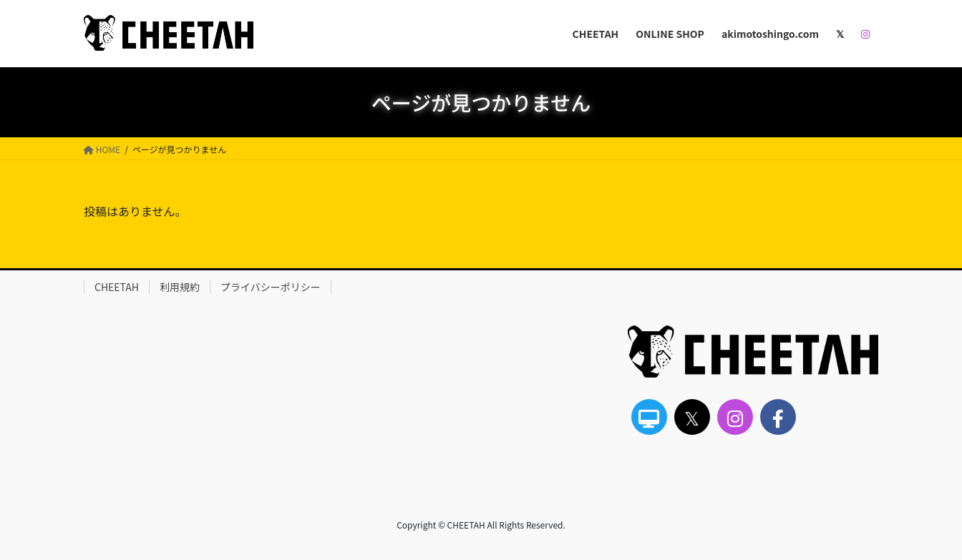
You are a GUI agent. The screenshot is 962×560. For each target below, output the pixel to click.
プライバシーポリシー (271, 287)
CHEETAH (117, 287)
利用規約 (180, 287)
